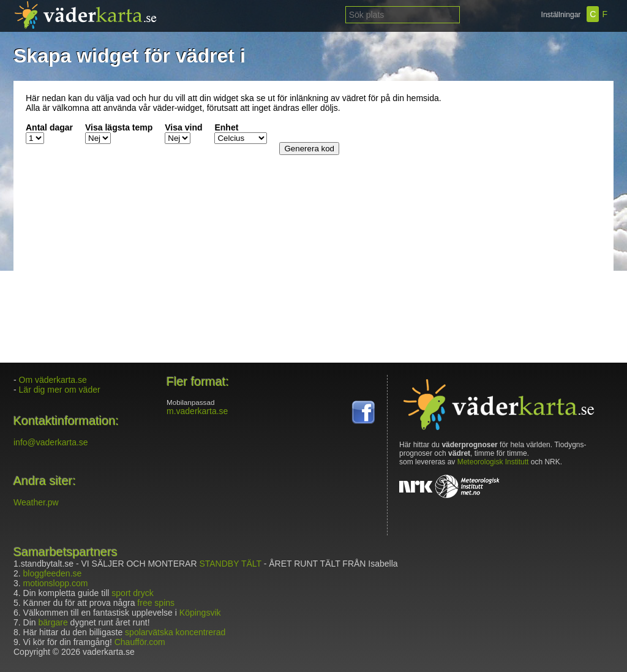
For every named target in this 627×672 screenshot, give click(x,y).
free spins (156, 603)
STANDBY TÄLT (230, 564)
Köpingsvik (200, 613)
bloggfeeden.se (53, 573)
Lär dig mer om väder (60, 390)
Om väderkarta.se (53, 380)
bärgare (53, 622)
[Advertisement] (525, 170)
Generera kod (309, 149)
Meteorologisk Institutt (493, 462)
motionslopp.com (56, 583)
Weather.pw (36, 502)
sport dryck (132, 593)
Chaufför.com (140, 642)
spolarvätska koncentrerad (175, 632)
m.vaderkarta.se (197, 411)
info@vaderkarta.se (51, 442)
